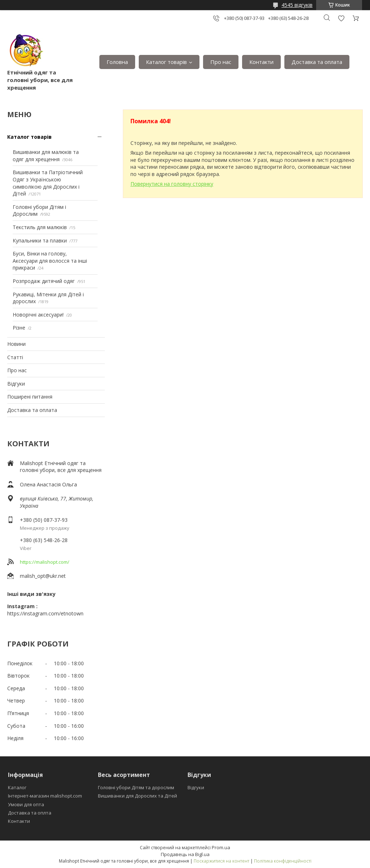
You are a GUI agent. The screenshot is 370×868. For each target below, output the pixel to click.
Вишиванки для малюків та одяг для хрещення (46, 156)
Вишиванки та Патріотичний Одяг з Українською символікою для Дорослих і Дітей (48, 183)
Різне (19, 328)
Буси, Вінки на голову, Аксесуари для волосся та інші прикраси (50, 261)
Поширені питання (30, 397)
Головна (117, 62)
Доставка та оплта (30, 813)
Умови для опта (26, 804)
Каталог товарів (166, 62)
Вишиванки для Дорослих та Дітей (137, 796)
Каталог (17, 787)
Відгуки (16, 384)
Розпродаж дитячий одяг (44, 281)
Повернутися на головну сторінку (172, 184)
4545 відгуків (297, 5)
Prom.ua (221, 847)
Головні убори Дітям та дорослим (136, 787)
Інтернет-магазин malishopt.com (45, 796)
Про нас (221, 62)
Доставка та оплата (317, 62)
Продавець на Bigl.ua (185, 854)
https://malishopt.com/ (45, 562)
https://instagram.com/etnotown (45, 613)
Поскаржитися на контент (221, 861)
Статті (15, 357)
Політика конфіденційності (283, 861)
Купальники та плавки (40, 240)
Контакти (261, 62)
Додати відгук (341, 18)
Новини (16, 344)
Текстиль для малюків (40, 227)
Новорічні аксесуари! (38, 315)
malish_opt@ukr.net (43, 576)
